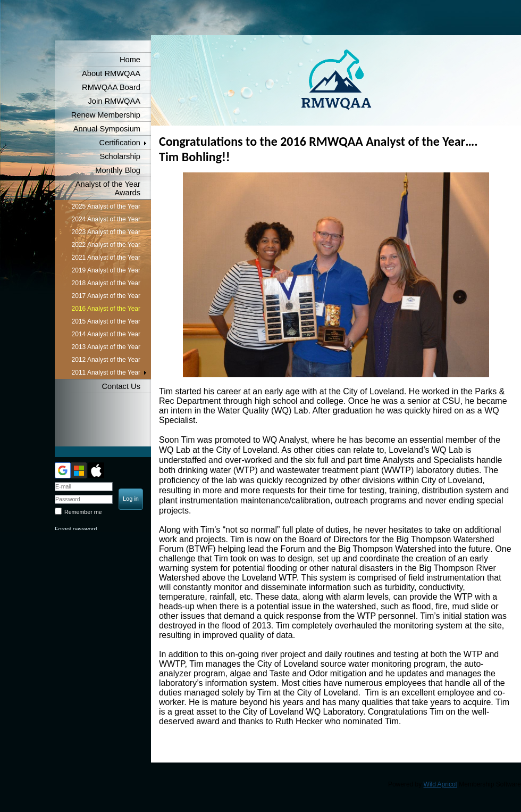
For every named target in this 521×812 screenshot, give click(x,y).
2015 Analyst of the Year (106, 321)
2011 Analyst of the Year (106, 372)
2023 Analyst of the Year (106, 232)
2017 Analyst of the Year (106, 296)
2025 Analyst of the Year (106, 206)
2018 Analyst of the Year (106, 283)
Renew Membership (106, 115)
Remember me (83, 512)
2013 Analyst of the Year (106, 347)
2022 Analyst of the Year (106, 245)
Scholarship (120, 156)
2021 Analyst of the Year (106, 258)
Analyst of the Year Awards (108, 188)
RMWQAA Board (111, 87)
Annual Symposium (107, 129)
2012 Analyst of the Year (106, 360)
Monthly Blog (118, 170)
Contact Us (121, 386)
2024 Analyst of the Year (106, 219)
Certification (120, 143)
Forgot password (76, 529)
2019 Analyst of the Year (106, 270)
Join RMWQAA (114, 101)
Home (130, 60)
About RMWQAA (111, 73)
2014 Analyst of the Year (106, 334)
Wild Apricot (440, 784)
